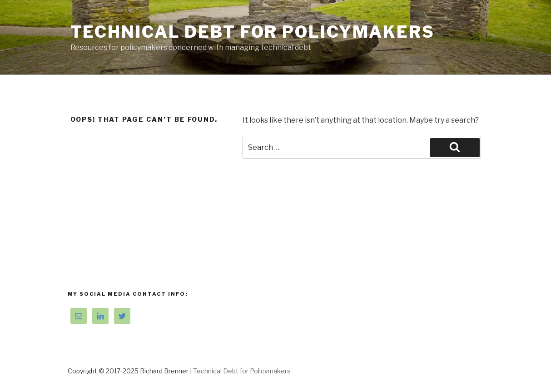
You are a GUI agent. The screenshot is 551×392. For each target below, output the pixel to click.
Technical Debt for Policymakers (253, 32)
